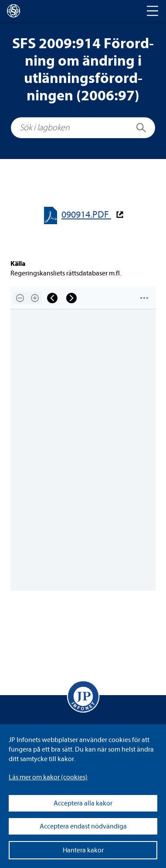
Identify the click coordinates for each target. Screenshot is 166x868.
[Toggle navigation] (152, 11)
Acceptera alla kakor (83, 803)
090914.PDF (86, 215)
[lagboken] (14, 11)
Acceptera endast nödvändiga (83, 826)
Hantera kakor (83, 850)
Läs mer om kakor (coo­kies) (48, 777)
